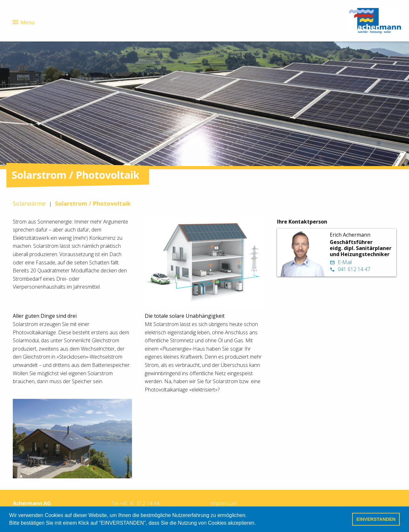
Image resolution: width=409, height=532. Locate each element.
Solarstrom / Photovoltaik (93, 203)
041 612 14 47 (350, 269)
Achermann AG (32, 503)
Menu (23, 22)
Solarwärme (29, 203)
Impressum (224, 503)
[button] (258, 524)
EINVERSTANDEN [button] (376, 519)
